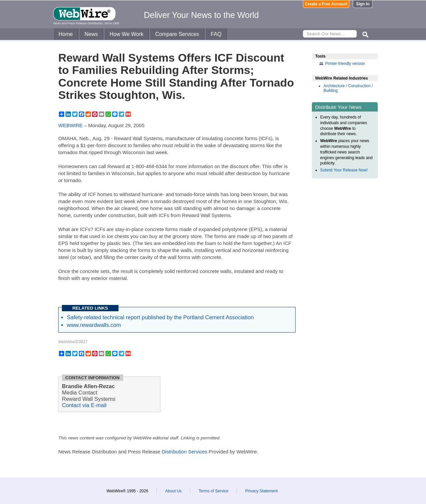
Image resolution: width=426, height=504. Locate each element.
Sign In (363, 4)
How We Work (126, 34)
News (91, 34)
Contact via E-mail (84, 405)
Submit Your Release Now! (344, 170)
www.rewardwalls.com (94, 325)
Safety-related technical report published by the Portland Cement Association (160, 317)
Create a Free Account (326, 4)
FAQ (216, 34)
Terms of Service (213, 491)
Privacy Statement (261, 491)
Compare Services (177, 34)
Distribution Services (185, 452)
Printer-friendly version (345, 64)
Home (66, 34)
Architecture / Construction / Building (348, 88)
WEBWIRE (70, 125)
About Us (173, 491)
